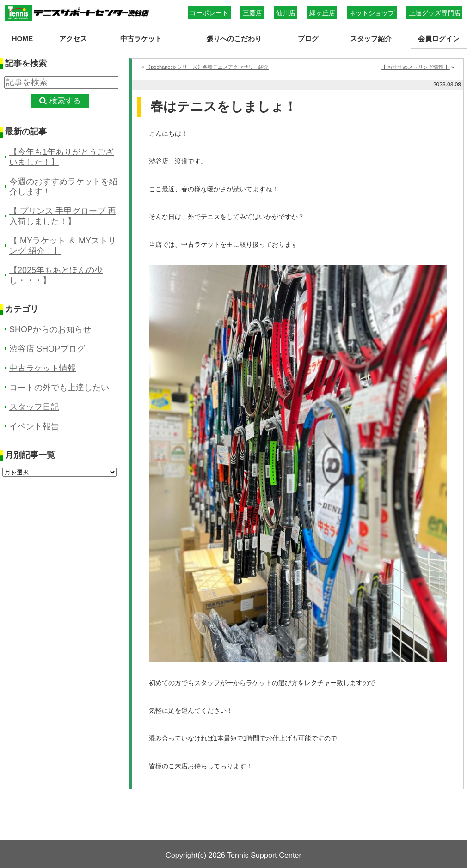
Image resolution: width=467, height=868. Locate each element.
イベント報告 (34, 426)
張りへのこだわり (234, 39)
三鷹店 (252, 13)
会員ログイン (439, 39)
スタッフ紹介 (371, 39)
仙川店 (286, 13)
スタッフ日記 (34, 407)
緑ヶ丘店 (322, 13)
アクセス (73, 39)
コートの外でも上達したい (59, 388)
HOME (22, 39)
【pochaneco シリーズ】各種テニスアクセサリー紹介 (207, 67)
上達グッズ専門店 (435, 13)
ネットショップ (372, 13)
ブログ (308, 39)
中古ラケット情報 (43, 368)
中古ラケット (141, 39)
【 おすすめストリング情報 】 (415, 67)
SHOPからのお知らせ (50, 329)
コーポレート (209, 13)
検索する (65, 101)
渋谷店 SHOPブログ (47, 349)
